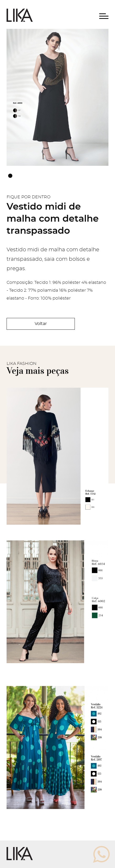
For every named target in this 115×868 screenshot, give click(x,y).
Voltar (41, 324)
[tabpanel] (57, 97)
